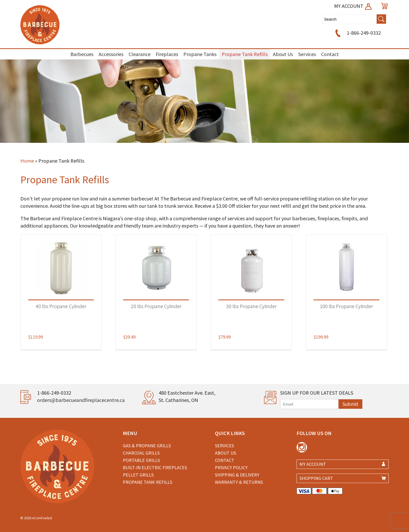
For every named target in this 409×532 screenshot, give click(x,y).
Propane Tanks (200, 54)
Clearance (140, 54)
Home (27, 161)
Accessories (111, 54)
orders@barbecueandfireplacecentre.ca (81, 400)
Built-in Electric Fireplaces (155, 467)
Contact (330, 54)
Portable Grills (141, 460)
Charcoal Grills (141, 453)
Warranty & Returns (239, 482)
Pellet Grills (138, 475)
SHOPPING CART (316, 478)
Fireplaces (167, 54)
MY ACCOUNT (353, 6)
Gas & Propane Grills (147, 446)
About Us (283, 54)
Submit (350, 404)
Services (307, 54)
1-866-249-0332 (357, 33)
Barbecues (82, 54)
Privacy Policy (231, 467)
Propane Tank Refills (245, 54)
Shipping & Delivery (237, 475)
